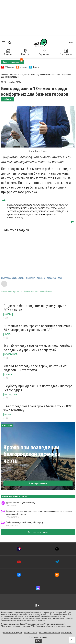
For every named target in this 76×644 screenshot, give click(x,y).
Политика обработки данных (49, 633)
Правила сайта (67, 633)
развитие (43, 637)
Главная (8, 52)
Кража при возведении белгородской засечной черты (32, 454)
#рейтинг (30, 278)
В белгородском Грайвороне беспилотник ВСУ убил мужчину (38, 408)
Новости (25, 52)
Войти (71, 43)
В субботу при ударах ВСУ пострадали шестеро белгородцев (38, 388)
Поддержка (34, 637)
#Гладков (51, 278)
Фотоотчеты (66, 52)
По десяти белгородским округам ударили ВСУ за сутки (35, 308)
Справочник (45, 52)
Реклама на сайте (30, 633)
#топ (60, 278)
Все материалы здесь (38, 483)
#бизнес (41, 278)
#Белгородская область (13, 278)
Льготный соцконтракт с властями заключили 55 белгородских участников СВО (38, 328)
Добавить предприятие (38, 532)
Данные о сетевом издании (12, 633)
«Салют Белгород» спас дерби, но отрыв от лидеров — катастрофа (35, 368)
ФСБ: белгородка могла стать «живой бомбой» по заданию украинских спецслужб (38, 348)
